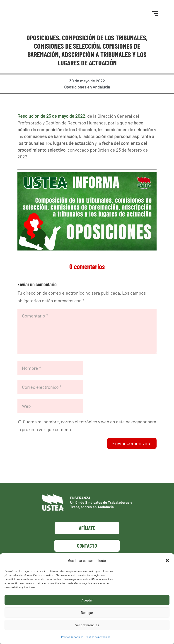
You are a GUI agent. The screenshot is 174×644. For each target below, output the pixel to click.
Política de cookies (72, 637)
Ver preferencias (87, 625)
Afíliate (87, 531)
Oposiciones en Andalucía (87, 90)
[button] (167, 561)
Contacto (87, 549)
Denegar (87, 613)
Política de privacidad (98, 637)
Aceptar (87, 600)
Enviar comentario (132, 446)
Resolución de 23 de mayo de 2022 (51, 119)
